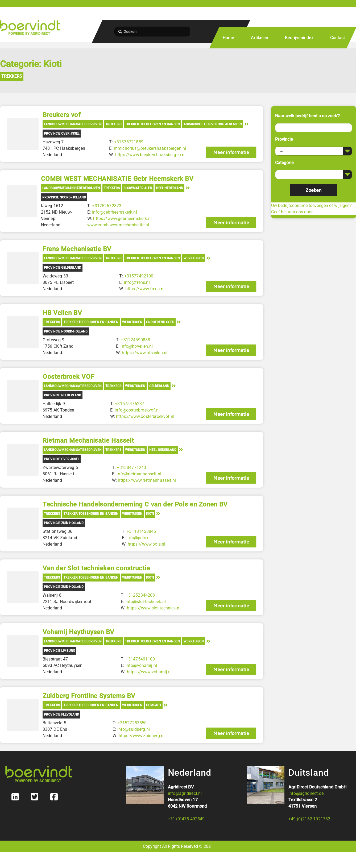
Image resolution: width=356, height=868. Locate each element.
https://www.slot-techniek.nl (153, 608)
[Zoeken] (152, 32)
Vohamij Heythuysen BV (78, 632)
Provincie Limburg (59, 651)
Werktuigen (194, 258)
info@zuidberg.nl (133, 729)
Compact (154, 705)
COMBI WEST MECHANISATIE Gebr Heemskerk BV (117, 179)
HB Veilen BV (62, 313)
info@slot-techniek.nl (145, 602)
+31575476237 (130, 404)
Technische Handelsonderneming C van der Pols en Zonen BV (135, 504)
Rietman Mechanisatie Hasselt (88, 441)
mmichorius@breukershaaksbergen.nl (150, 148)
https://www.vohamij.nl (149, 672)
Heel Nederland (169, 188)
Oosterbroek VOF (68, 377)
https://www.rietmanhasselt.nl (147, 480)
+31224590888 (135, 340)
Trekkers (12, 76)
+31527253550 (132, 723)
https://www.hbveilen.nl (145, 353)
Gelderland (159, 386)
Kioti (150, 514)
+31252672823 (107, 206)
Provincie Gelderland (63, 268)
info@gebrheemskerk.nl (114, 212)
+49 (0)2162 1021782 (309, 819)
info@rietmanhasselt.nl (139, 474)
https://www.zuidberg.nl (141, 736)
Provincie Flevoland (61, 715)
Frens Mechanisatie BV (77, 249)
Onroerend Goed (160, 322)
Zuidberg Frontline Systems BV (89, 696)
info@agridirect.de (306, 793)
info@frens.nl (137, 282)
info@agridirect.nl (185, 793)
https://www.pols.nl (146, 544)
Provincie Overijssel (62, 134)
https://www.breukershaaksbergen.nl (150, 155)
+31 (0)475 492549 (186, 819)
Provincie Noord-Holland (64, 197)
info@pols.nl (138, 538)
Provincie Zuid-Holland (64, 523)
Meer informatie (231, 152)
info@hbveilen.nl (137, 346)
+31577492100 (139, 276)
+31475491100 (140, 659)
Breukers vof (61, 115)
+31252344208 (140, 595)
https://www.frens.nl (145, 289)
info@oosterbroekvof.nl (137, 410)
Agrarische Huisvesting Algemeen (213, 124)
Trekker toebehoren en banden (152, 124)
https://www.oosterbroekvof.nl (145, 416)
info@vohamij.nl (141, 665)
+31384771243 (131, 468)
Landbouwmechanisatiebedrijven (73, 124)
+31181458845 (141, 531)
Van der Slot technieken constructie (96, 568)
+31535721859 (129, 142)
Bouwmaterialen (138, 188)
